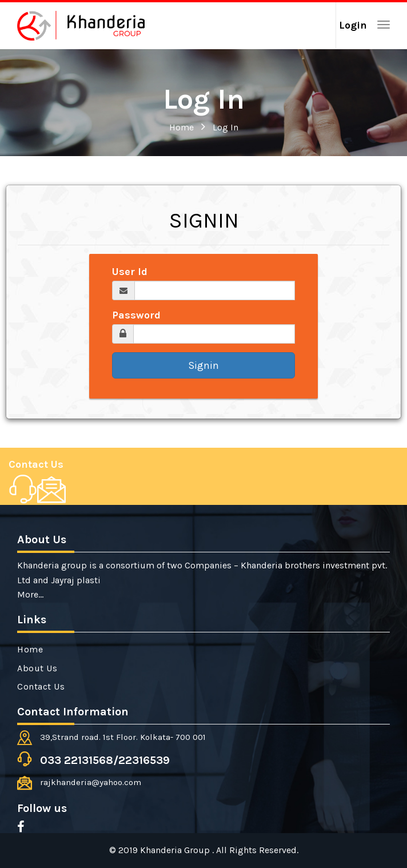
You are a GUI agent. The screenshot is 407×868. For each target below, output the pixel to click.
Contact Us (36, 464)
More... (30, 594)
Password (136, 315)
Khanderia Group (176, 850)
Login (353, 25)
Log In (226, 127)
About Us (37, 668)
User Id (130, 272)
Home (181, 127)
